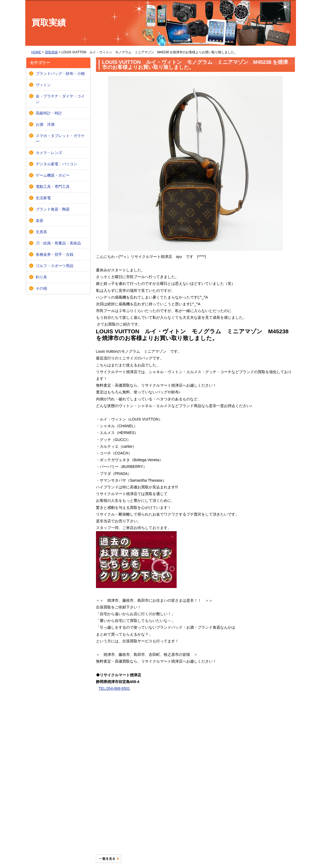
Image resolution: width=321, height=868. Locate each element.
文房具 (41, 232)
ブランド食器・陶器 (53, 209)
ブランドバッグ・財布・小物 (60, 73)
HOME (36, 52)
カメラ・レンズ (49, 153)
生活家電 (43, 198)
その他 (41, 288)
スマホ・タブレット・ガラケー (60, 139)
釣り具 (41, 277)
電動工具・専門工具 (53, 187)
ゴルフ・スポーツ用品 (55, 266)
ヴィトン (43, 85)
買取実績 (51, 52)
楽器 (40, 220)
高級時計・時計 (49, 113)
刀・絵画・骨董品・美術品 (58, 243)
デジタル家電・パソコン (56, 164)
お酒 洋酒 (45, 124)
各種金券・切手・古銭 (55, 254)
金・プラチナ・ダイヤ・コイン (60, 99)
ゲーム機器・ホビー (53, 175)
